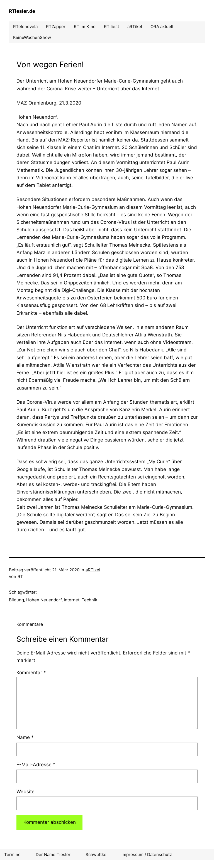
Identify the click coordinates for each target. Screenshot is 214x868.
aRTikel (93, 570)
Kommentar (31, 673)
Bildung (16, 600)
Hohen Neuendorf (44, 600)
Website (25, 792)
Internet (72, 600)
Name (25, 737)
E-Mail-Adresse (36, 765)
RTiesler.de (22, 11)
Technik (89, 600)
